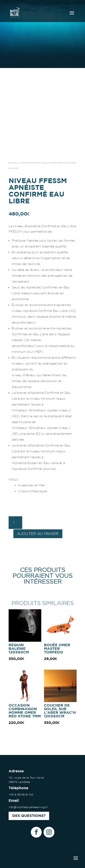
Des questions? (29, 816)
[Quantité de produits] (15, 523)
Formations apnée (30, 163)
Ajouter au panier (38, 534)
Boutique (14, 163)
